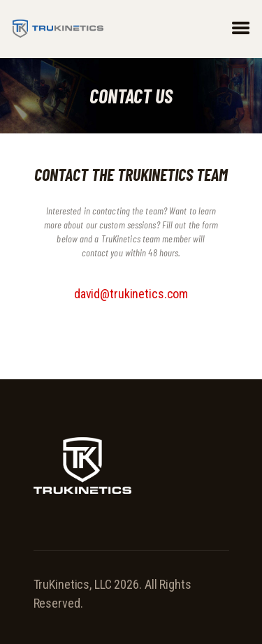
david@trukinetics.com (131, 294)
